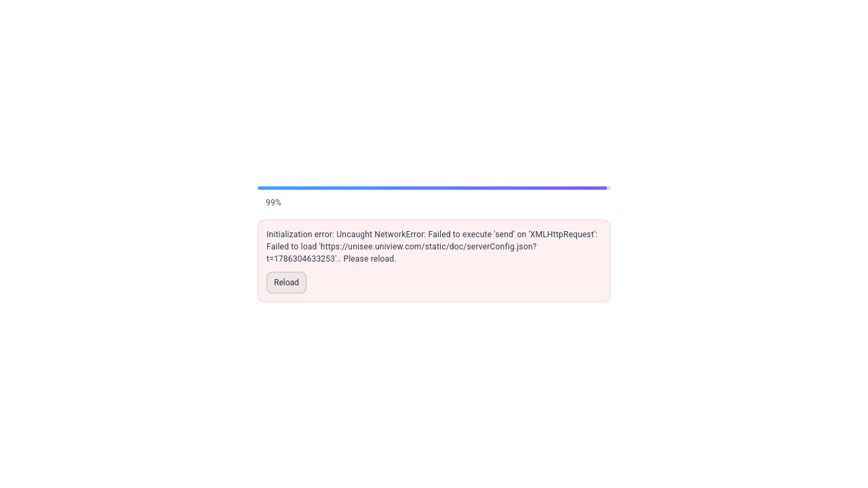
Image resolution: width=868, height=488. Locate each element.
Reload (287, 283)
